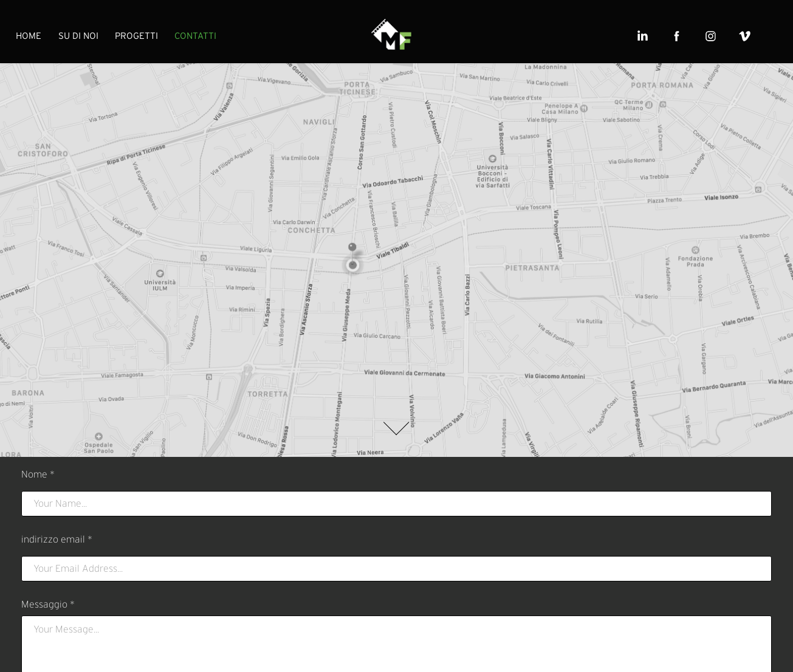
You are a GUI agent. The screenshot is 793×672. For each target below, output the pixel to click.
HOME (29, 36)
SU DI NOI (78, 36)
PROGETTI (136, 36)
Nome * (38, 475)
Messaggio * (48, 605)
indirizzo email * (57, 540)
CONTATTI (195, 36)
